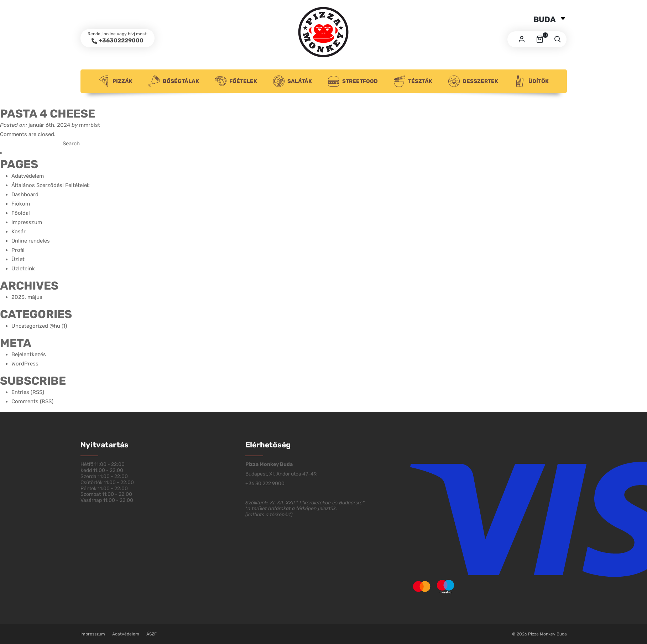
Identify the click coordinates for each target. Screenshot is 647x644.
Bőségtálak (174, 81)
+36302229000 (121, 40)
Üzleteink (23, 269)
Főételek (236, 81)
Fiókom (21, 204)
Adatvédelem (28, 176)
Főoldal (21, 213)
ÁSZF (152, 634)
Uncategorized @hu (36, 326)
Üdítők (531, 81)
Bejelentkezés (29, 354)
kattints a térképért (269, 515)
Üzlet (18, 259)
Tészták (413, 81)
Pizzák (115, 81)
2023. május (27, 297)
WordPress (25, 364)
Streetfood (353, 81)
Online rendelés (31, 241)
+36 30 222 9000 (265, 484)
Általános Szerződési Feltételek (51, 185)
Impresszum (27, 222)
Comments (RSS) (32, 401)
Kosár (19, 232)
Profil (18, 250)
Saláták (293, 81)
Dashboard (25, 194)
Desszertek (473, 81)
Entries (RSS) (28, 392)
